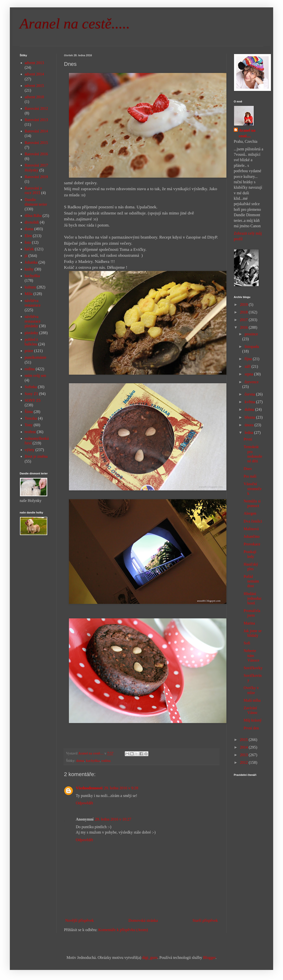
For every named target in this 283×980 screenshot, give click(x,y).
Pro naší (250, 476)
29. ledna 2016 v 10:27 (113, 819)
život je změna (36, 456)
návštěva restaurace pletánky (33, 321)
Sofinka (31, 387)
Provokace (252, 544)
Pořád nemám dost (251, 581)
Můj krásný (253, 720)
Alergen (250, 513)
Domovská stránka (143, 920)
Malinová (251, 529)
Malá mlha (252, 700)
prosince (251, 334)
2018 (244, 312)
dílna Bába (33, 216)
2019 (244, 305)
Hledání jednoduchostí (253, 598)
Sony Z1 (31, 394)
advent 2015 (34, 86)
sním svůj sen (35, 376)
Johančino (252, 536)
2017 (244, 320)
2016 (244, 327)
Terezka (31, 418)
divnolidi (32, 222)
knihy (29, 269)
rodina (106, 761)
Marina (249, 623)
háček (29, 249)
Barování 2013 (36, 120)
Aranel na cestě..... (75, 24)
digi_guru (150, 958)
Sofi (247, 643)
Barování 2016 (36, 154)
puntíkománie (35, 357)
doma (80, 761)
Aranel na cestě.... (247, 133)
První (248, 439)
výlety (30, 450)
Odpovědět (84, 803)
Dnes (248, 469)
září (248, 366)
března (250, 417)
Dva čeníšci (253, 521)
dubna (250, 409)
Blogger (209, 958)
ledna (249, 433)
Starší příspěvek (205, 920)
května (250, 402)
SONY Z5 (33, 400)
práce (29, 351)
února (250, 425)
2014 (244, 747)
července (252, 382)
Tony (29, 425)
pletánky (31, 333)
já (26, 256)
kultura (30, 287)
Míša (29, 294)
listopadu (252, 347)
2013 (244, 755)
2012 (244, 762)
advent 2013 (34, 63)
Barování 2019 (36, 177)
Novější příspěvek (79, 920)
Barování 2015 (36, 143)
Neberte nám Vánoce (252, 655)
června (250, 394)
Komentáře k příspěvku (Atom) (123, 930)
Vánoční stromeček (253, 489)
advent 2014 (34, 74)
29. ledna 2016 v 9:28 (121, 788)
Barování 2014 (36, 131)
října (249, 359)
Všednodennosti (89, 788)
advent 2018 (34, 97)
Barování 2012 (36, 108)
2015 (244, 740)
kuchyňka (93, 761)
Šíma (29, 412)
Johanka (31, 262)
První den (251, 728)
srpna (249, 374)
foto (28, 242)
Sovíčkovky (253, 668)
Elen (28, 236)
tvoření (30, 432)
